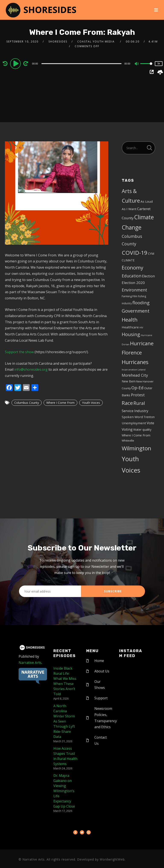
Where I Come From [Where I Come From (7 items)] (136, 435)
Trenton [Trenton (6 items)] (149, 417)
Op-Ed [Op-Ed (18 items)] (137, 388)
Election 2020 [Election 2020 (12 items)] (133, 283)
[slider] (82, 64)
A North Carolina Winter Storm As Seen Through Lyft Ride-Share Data (64, 721)
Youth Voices (91, 403)
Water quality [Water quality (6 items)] (142, 430)
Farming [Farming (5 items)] (127, 296)
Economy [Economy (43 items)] (133, 267)
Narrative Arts (30, 663)
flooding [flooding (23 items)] (141, 303)
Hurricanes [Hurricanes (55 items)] (135, 362)
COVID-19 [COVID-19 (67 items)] (135, 253)
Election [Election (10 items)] (148, 276)
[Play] (16, 63)
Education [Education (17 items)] (132, 276)
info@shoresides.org (31, 369)
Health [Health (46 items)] (130, 320)
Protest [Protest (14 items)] (138, 395)
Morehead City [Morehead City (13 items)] (135, 375)
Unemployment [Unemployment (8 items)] (134, 423)
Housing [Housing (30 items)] (131, 334)
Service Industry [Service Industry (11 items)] (135, 411)
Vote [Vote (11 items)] (150, 423)
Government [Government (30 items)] (136, 311)
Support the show (19, 352)
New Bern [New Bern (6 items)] (129, 381)
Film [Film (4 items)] (135, 296)
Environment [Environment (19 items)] (134, 290)
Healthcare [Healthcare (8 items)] (130, 327)
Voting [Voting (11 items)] (127, 429)
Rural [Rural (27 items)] (139, 403)
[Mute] (137, 64)
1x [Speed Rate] (159, 64)
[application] (82, 63)
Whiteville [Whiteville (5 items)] (128, 441)
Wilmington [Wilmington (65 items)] (136, 448)
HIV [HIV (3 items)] (141, 328)
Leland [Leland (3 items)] (142, 370)
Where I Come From (60, 403)
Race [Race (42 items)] (127, 403)
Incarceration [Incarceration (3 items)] (129, 370)
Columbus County (27, 403)
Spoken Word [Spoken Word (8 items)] (132, 417)
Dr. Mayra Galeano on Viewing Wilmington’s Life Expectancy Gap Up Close (64, 791)
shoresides (58, 42)
